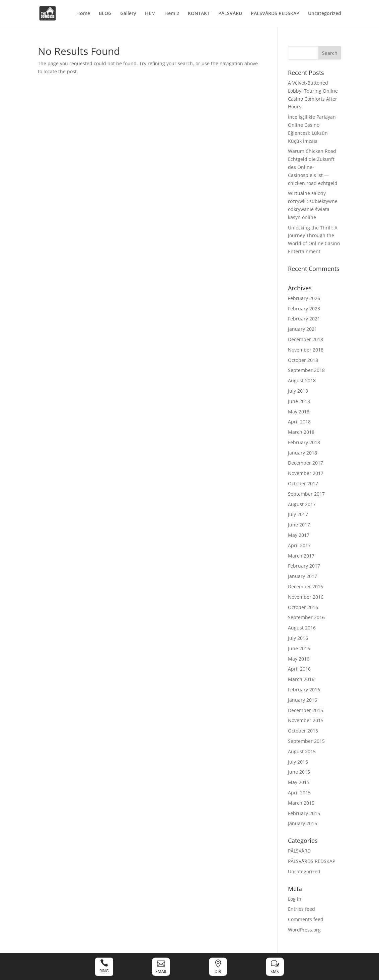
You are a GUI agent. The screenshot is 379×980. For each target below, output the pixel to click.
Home (83, 14)
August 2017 (302, 504)
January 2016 (302, 700)
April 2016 (299, 669)
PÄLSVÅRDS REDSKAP (275, 14)
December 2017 (306, 463)
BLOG (105, 14)
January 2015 (302, 823)
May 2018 (299, 412)
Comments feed (306, 919)
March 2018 (301, 432)
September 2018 (306, 370)
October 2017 (303, 483)
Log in (295, 899)
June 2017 (299, 525)
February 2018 (304, 442)
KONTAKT (199, 14)
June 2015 (299, 772)
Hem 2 (172, 14)
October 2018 (303, 360)
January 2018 (302, 453)
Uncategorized (325, 14)
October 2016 (303, 607)
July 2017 (298, 514)
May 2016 (299, 659)
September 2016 (306, 617)
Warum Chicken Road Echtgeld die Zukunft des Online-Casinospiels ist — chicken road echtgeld (313, 167)
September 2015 (306, 741)
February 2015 (304, 813)
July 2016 (298, 638)
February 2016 (304, 690)
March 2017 (301, 556)
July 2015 (298, 762)
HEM (150, 14)
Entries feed (301, 909)
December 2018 (306, 339)
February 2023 (304, 309)
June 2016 (299, 648)
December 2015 (306, 710)
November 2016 (306, 597)
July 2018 (298, 391)
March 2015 (301, 803)
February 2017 (304, 566)
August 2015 (302, 751)
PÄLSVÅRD (230, 14)
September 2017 (306, 494)
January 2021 (302, 329)
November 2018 (306, 350)
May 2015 (299, 782)
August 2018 (302, 380)
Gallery (128, 14)
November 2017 (306, 473)
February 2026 (304, 298)
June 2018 (299, 401)
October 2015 (303, 731)
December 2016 (306, 586)
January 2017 (302, 576)
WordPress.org (304, 930)
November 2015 (306, 720)
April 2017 (299, 545)
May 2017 (299, 535)
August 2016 (302, 628)
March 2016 (301, 679)
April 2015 (299, 793)
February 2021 (304, 319)
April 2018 (299, 422)
